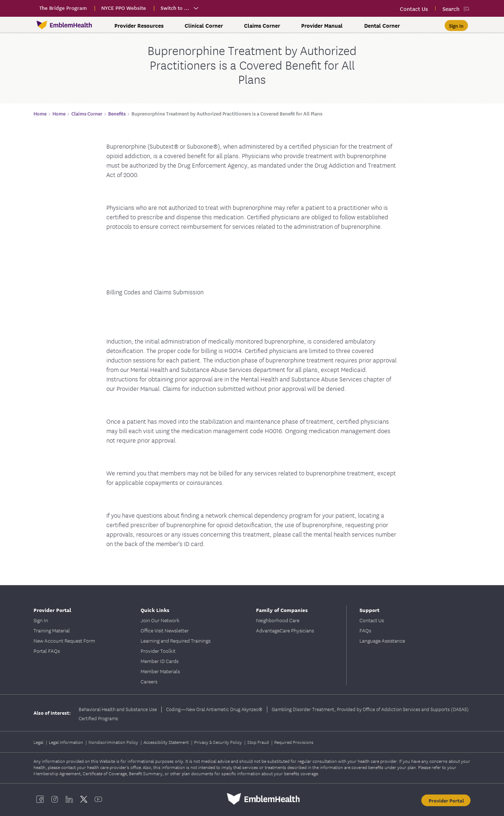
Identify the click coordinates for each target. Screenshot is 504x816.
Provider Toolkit (158, 651)
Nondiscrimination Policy (114, 742)
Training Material (52, 630)
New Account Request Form (64, 640)
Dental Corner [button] (382, 25)
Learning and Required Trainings (176, 640)
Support (369, 610)
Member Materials (160, 671)
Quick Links (155, 610)
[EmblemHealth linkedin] (69, 799)
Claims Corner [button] (262, 25)
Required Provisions (294, 742)
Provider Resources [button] (139, 25)
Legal (39, 742)
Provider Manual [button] (322, 25)
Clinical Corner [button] (204, 25)
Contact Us (372, 620)
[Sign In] (456, 25)
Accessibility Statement (167, 742)
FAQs (365, 630)
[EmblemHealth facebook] (40, 799)
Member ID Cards (160, 661)
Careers (149, 681)
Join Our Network (160, 620)
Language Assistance (382, 640)
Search (451, 9)
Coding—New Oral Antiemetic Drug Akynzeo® (214, 709)
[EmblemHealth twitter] (84, 799)
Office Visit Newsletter (165, 630)
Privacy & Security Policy (218, 742)
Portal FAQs (47, 651)
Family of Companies (282, 610)
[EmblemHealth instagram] (55, 799)
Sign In (41, 620)
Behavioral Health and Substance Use (118, 709)
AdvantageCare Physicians (285, 630)
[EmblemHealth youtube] (98, 799)
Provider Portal (52, 610)
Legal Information (66, 742)
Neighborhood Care (278, 620)
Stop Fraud (259, 742)
